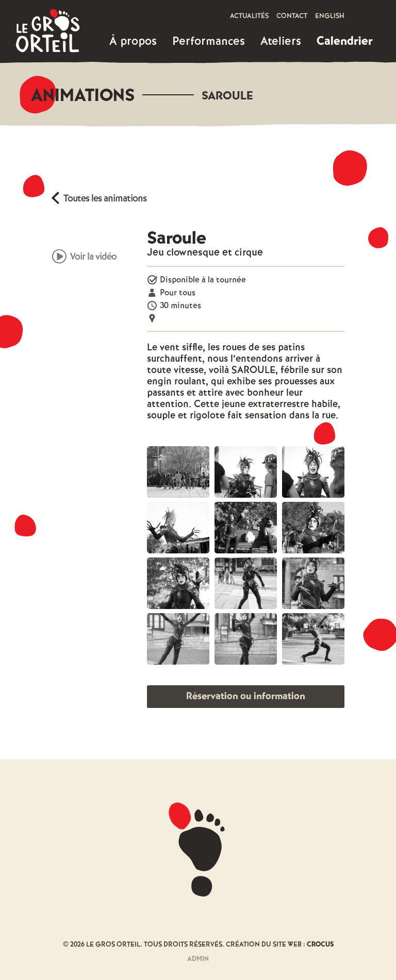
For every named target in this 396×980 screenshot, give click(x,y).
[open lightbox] (178, 472)
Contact (292, 16)
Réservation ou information (246, 696)
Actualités (249, 16)
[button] (133, 42)
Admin (198, 959)
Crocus (320, 945)
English (330, 16)
